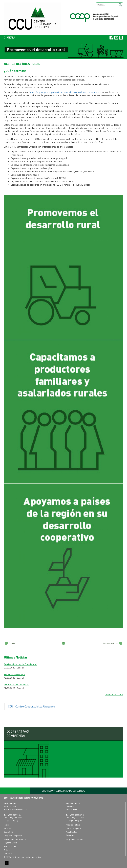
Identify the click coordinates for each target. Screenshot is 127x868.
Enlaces (7, 850)
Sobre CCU (8, 832)
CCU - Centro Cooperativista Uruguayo (32, 706)
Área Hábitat (71, 832)
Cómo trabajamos (74, 828)
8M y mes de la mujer (14, 674)
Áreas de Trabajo (73, 825)
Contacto (8, 853)
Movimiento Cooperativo (15, 839)
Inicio (6, 825)
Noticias (7, 828)
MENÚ (9, 37)
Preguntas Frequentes (13, 836)
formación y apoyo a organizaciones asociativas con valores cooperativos (64, 92)
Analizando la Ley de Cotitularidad (21, 664)
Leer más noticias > (114, 695)
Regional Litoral (11, 843)
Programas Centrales (75, 839)
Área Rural (70, 836)
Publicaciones (10, 846)
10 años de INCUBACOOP (16, 684)
